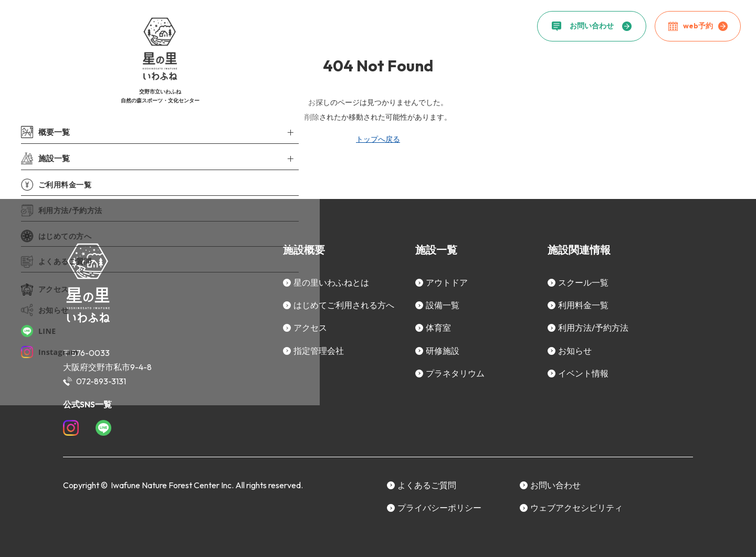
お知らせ (45, 309)
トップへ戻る (378, 139)
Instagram (50, 351)
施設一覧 (44, 158)
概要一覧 (44, 132)
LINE (38, 330)
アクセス (45, 288)
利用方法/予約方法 (62, 209)
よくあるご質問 (56, 261)
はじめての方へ (56, 235)
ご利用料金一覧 (56, 183)
